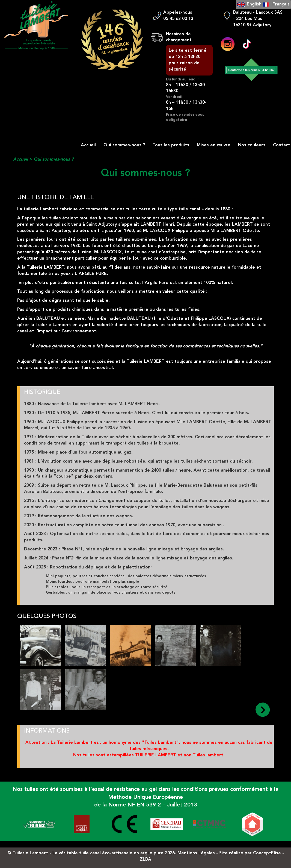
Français (281, 4)
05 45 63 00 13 (178, 19)
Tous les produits (171, 145)
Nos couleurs (252, 145)
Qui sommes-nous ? (124, 145)
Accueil (88, 145)
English (254, 4)
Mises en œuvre (214, 145)
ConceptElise (267, 853)
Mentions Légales (196, 853)
